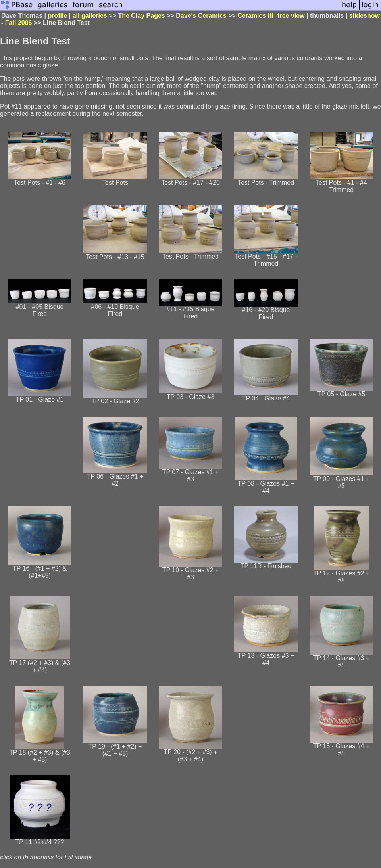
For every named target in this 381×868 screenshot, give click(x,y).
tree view (291, 16)
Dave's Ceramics (201, 16)
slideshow (365, 16)
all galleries (90, 16)
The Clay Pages (141, 16)
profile (57, 16)
